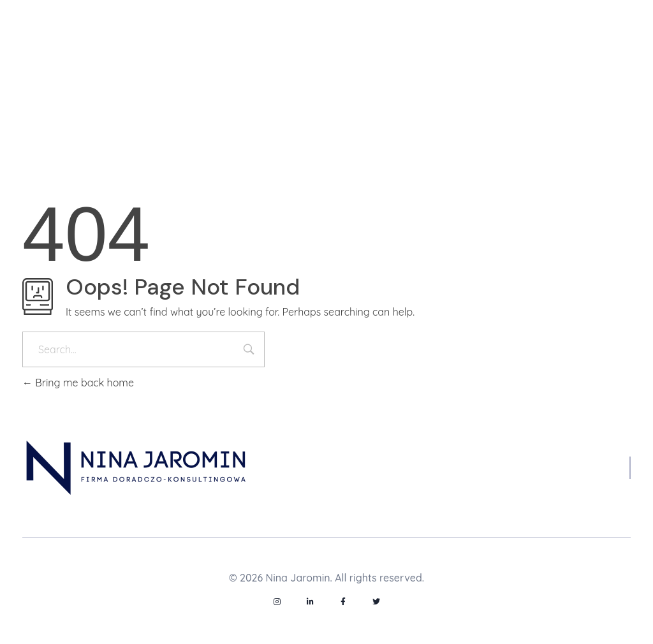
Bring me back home (78, 383)
